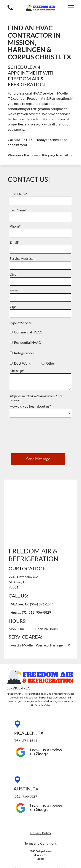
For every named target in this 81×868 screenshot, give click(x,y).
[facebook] (40, 854)
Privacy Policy (41, 802)
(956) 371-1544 (42, 573)
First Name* (18, 194)
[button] (71, 8)
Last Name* (18, 210)
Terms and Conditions (41, 812)
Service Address (21, 258)
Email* (14, 242)
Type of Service (21, 323)
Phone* (15, 226)
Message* (17, 371)
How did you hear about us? (30, 406)
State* (14, 291)
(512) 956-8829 (39, 581)
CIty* (14, 274)
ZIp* (13, 307)
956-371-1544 (25, 140)
